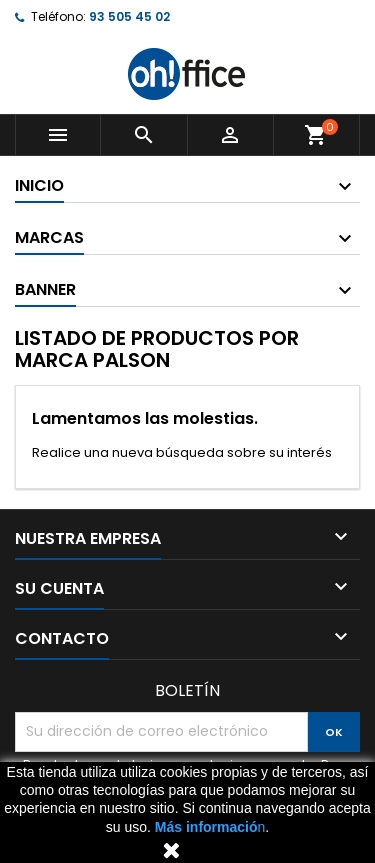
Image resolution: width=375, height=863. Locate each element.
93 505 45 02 (129, 16)
